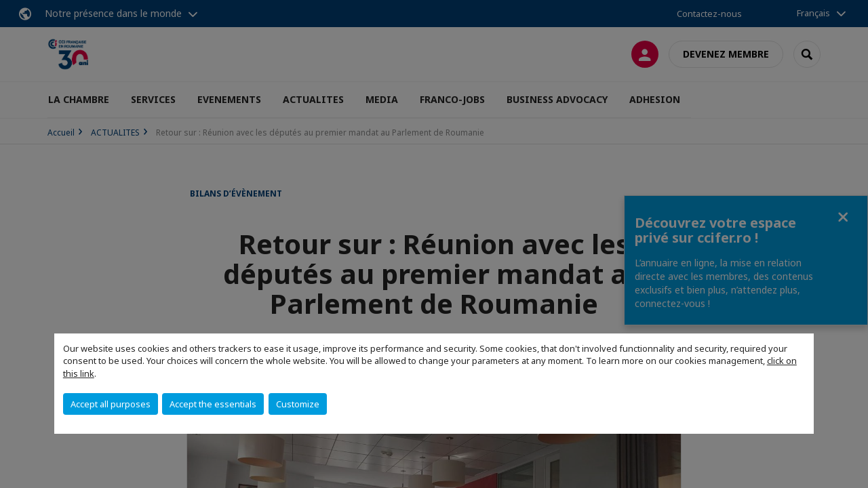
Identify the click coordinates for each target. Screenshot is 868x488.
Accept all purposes (111, 404)
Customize (298, 404)
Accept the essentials (213, 404)
